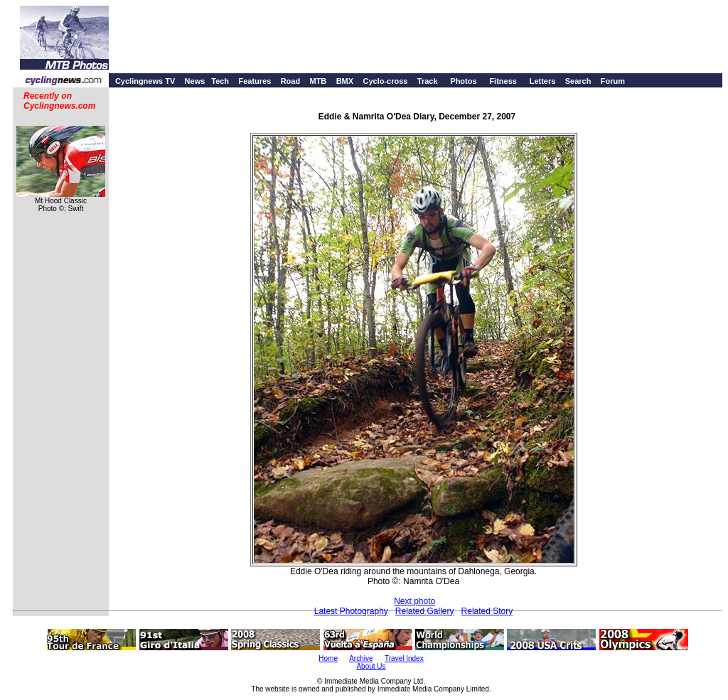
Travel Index (404, 658)
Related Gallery (425, 611)
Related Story (487, 611)
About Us (371, 666)
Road (291, 81)
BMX (345, 81)
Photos (463, 81)
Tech (220, 81)
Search (578, 81)
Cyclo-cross (385, 81)
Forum (613, 81)
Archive (361, 658)
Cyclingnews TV (145, 81)
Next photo (414, 601)
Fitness (503, 81)
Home (328, 658)
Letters (543, 81)
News (195, 81)
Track (428, 81)
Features (255, 81)
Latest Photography (351, 611)
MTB (318, 81)
